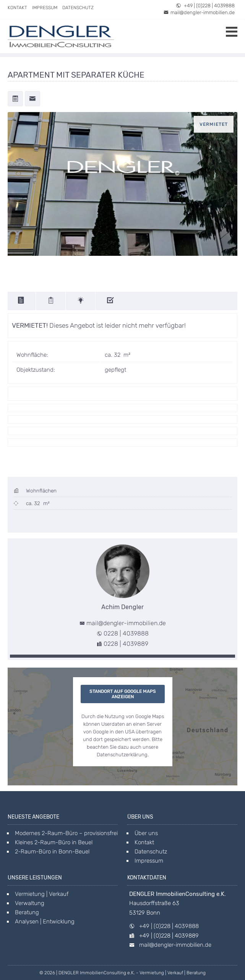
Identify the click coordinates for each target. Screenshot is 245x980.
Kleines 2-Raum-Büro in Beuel (54, 842)
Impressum (45, 8)
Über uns (146, 833)
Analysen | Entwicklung (45, 921)
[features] (111, 301)
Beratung (27, 912)
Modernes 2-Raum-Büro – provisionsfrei (66, 833)
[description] (22, 301)
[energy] (81, 301)
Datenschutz (78, 8)
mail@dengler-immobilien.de (199, 12)
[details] (52, 301)
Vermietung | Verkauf (42, 894)
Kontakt (17, 8)
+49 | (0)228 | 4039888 (205, 6)
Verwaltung (30, 903)
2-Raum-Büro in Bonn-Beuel (52, 852)
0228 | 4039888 (126, 633)
